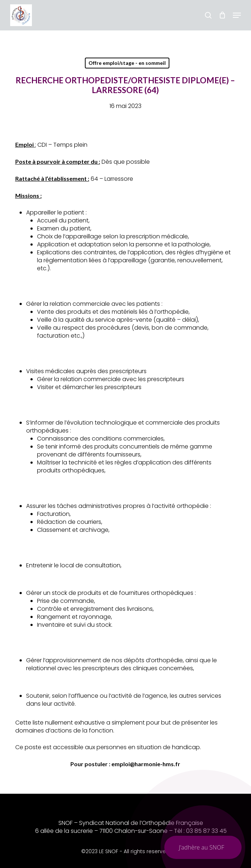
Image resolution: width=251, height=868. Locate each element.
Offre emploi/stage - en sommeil (127, 63)
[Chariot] (222, 15)
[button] (237, 15)
